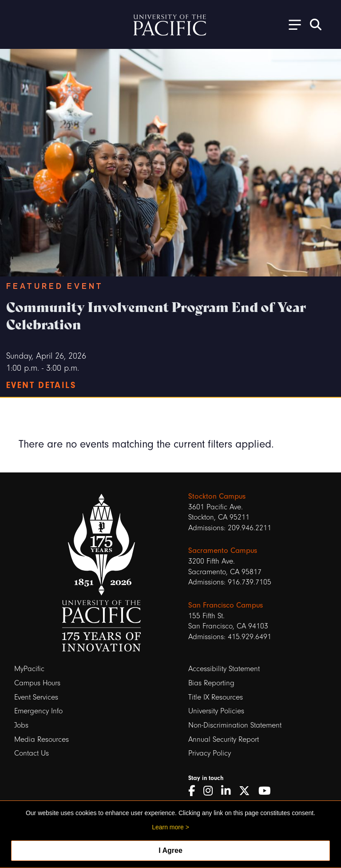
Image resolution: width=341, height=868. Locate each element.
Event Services (36, 697)
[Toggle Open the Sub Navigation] (292, 24)
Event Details (41, 385)
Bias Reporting (211, 683)
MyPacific (29, 669)
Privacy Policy (210, 753)
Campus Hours (37, 683)
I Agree (170, 850)
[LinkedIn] (229, 791)
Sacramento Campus (223, 550)
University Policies (216, 711)
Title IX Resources (216, 697)
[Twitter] (248, 791)
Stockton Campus (217, 496)
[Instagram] (211, 791)
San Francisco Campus (226, 605)
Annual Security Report (224, 739)
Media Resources (42, 739)
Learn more (168, 827)
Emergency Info (38, 711)
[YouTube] (268, 791)
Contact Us (32, 753)
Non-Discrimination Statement (235, 725)
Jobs (21, 725)
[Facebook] (195, 791)
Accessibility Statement (224, 669)
